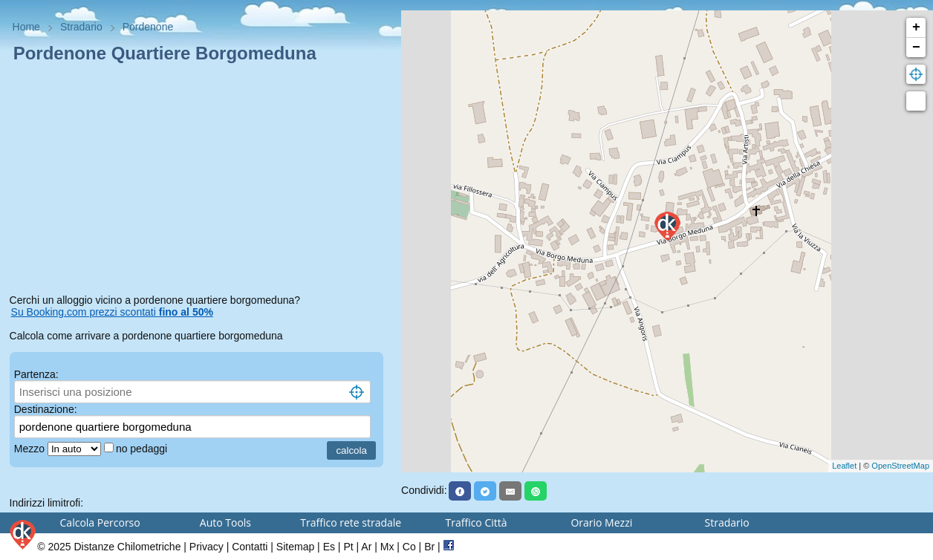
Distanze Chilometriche (127, 547)
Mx (387, 547)
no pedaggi (143, 449)
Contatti (250, 547)
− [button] (916, 48)
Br (429, 547)
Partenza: (36, 374)
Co (409, 547)
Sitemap (295, 547)
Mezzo (31, 449)
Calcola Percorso (100, 522)
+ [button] (916, 27)
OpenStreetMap (900, 466)
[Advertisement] (201, 181)
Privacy (207, 547)
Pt (348, 547)
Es (329, 547)
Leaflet (844, 466)
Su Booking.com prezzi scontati (112, 312)
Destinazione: (46, 409)
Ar (366, 547)
